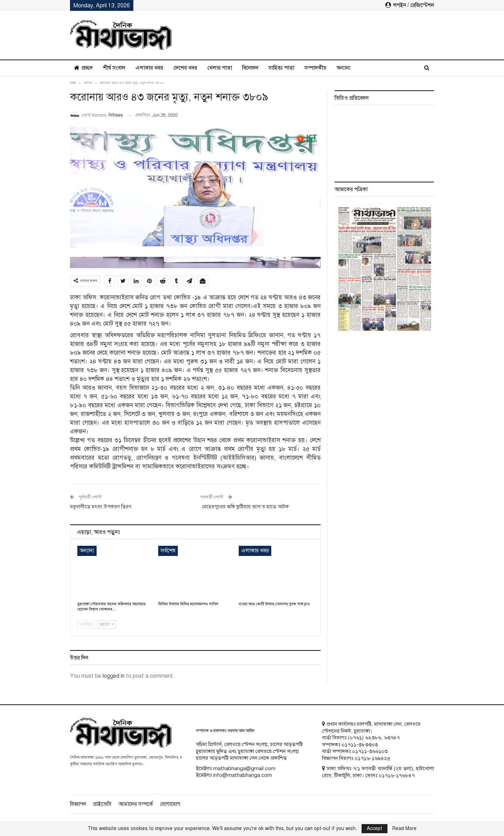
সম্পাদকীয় (315, 68)
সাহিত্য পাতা (281, 68)
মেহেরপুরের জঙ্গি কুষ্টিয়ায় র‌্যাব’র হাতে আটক (245, 507)
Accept (374, 828)
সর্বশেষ (168, 551)
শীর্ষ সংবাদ (114, 68)
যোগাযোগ (170, 804)
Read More (404, 829)
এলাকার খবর (149, 68)
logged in (114, 676)
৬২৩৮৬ (373, 738)
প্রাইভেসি (102, 804)
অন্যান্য (344, 68)
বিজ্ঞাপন (78, 804)
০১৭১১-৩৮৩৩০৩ (360, 745)
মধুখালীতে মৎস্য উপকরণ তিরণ (101, 507)
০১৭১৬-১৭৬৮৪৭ (397, 775)
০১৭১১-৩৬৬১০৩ (370, 751)
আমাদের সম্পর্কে (136, 804)
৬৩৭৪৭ (392, 738)
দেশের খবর (185, 68)
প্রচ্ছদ (83, 68)
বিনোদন (250, 68)
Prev (87, 624)
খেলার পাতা (220, 68)
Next (106, 624)
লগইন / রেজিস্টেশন (410, 5)
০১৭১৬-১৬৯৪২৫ (372, 758)
